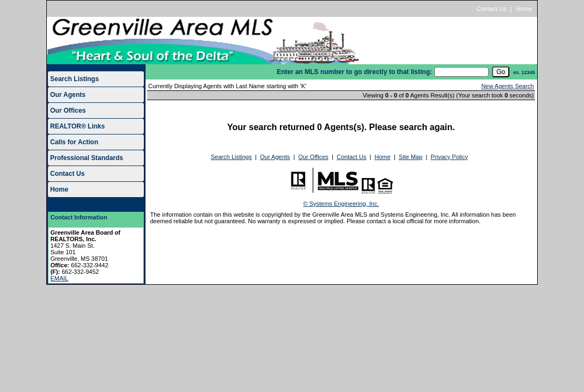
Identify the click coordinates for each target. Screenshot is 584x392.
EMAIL (59, 278)
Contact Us (491, 9)
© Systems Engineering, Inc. (341, 204)
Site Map (410, 157)
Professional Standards (87, 158)
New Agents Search (507, 86)
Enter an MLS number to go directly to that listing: (354, 72)
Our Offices (68, 111)
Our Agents (68, 95)
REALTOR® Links (77, 126)
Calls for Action (74, 142)
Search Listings (74, 79)
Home (524, 9)
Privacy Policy (449, 157)
